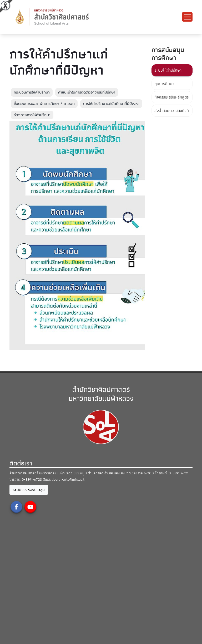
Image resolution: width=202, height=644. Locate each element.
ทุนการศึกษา (164, 84)
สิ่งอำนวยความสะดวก (172, 111)
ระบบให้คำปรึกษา (168, 70)
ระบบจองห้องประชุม (29, 490)
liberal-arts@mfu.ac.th (69, 480)
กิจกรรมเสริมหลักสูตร (171, 97)
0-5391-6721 (178, 473)
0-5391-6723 (32, 480)
